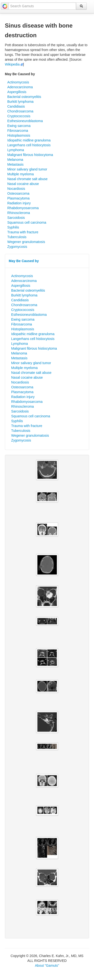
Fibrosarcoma (18, 131)
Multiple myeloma (21, 174)
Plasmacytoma (18, 198)
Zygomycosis (17, 247)
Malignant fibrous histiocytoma (30, 155)
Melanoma (15, 160)
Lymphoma (16, 150)
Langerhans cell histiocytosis (29, 145)
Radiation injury (19, 203)
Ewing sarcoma (19, 126)
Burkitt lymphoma (20, 102)
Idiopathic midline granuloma (29, 140)
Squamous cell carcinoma (27, 222)
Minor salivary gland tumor (27, 169)
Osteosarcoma (18, 193)
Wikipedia (14, 64)
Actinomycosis (18, 82)
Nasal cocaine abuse (23, 184)
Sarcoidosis (16, 218)
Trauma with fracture (23, 232)
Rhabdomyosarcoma (23, 208)
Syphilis (13, 227)
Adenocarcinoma (20, 87)
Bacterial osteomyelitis (24, 97)
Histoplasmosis (19, 135)
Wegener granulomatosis (26, 242)
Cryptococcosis (19, 116)
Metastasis (15, 164)
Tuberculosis (17, 237)
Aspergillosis (17, 92)
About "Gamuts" (47, 965)
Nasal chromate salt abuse (27, 179)
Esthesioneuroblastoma (25, 121)
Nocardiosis (16, 189)
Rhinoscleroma (19, 213)
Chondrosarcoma (20, 111)
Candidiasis (16, 106)
